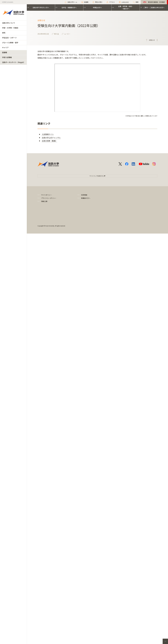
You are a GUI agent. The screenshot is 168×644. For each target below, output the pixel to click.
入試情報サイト (48, 134)
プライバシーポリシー (49, 198)
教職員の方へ (86, 198)
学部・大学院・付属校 (10, 28)
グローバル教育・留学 (10, 43)
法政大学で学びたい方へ (41, 7)
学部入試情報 (7, 57)
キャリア (5, 47)
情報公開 (44, 201)
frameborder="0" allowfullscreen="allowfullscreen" (97, 88)
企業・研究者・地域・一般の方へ (126, 7)
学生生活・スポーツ (9, 38)
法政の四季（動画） (49, 141)
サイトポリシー (46, 195)
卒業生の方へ (97, 7)
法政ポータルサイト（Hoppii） (14, 62)
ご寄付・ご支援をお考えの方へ (154, 7)
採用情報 (84, 195)
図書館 (5, 52)
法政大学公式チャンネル (51, 138)
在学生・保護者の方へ (69, 7)
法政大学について (9, 23)
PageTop (165, 641)
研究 (4, 33)
